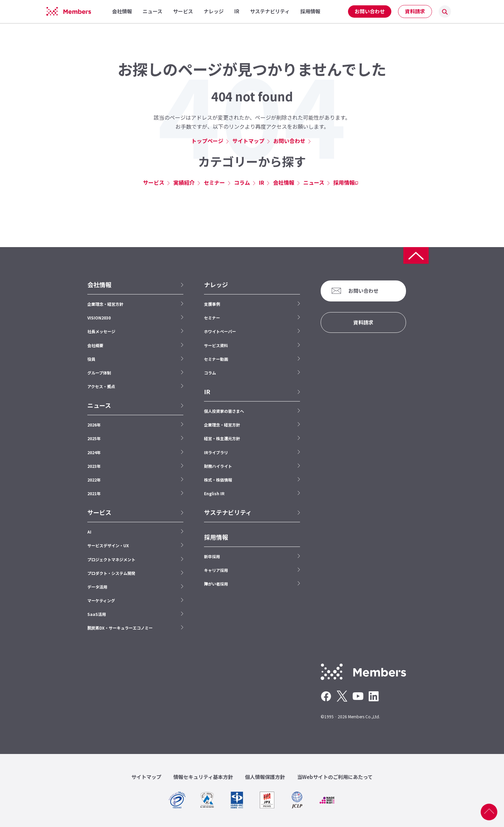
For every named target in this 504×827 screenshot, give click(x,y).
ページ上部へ (489, 812)
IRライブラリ (216, 452)
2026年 (94, 425)
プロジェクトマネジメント (111, 559)
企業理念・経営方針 (105, 304)
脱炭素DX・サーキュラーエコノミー (120, 628)
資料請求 (415, 11)
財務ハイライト (218, 466)
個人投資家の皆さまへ (224, 411)
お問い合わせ (370, 11)
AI (89, 532)
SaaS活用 (97, 614)
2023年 (94, 466)
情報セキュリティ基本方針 (203, 777)
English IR (214, 493)
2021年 (94, 493)
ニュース (314, 182)
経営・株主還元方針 (222, 438)
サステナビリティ (228, 512)
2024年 (94, 452)
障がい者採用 (216, 584)
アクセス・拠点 (101, 386)
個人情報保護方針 (265, 777)
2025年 (94, 438)
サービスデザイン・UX (108, 545)
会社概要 (95, 345)
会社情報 (284, 182)
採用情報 (344, 182)
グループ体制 (99, 373)
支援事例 (212, 304)
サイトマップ (248, 141)
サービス (154, 182)
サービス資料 (216, 345)
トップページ (207, 141)
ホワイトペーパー (220, 331)
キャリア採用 (216, 570)
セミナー (214, 182)
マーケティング (101, 600)
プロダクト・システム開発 (111, 573)
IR (261, 182)
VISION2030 (99, 318)
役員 (91, 359)
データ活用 (97, 587)
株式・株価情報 (218, 480)
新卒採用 (212, 556)
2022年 (94, 480)
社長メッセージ (101, 331)
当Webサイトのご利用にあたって (335, 777)
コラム (242, 182)
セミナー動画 (216, 359)
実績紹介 (184, 182)
